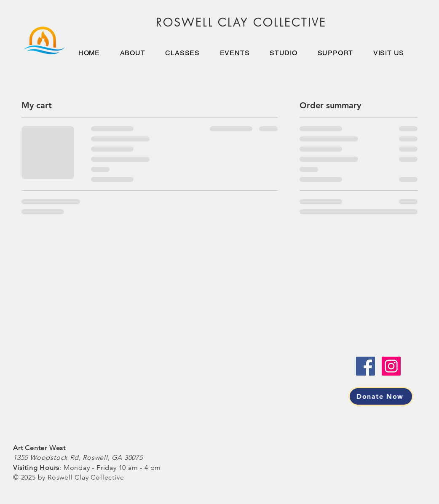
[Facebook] (365, 366)
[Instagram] (391, 366)
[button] (283, 53)
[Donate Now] (381, 396)
